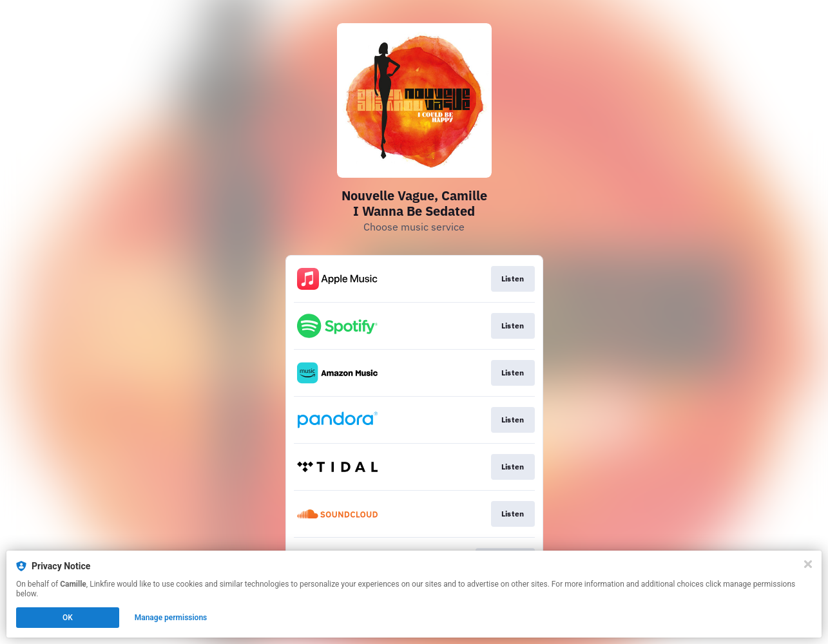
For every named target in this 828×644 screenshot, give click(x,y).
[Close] (808, 564)
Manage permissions (171, 618)
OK (68, 618)
